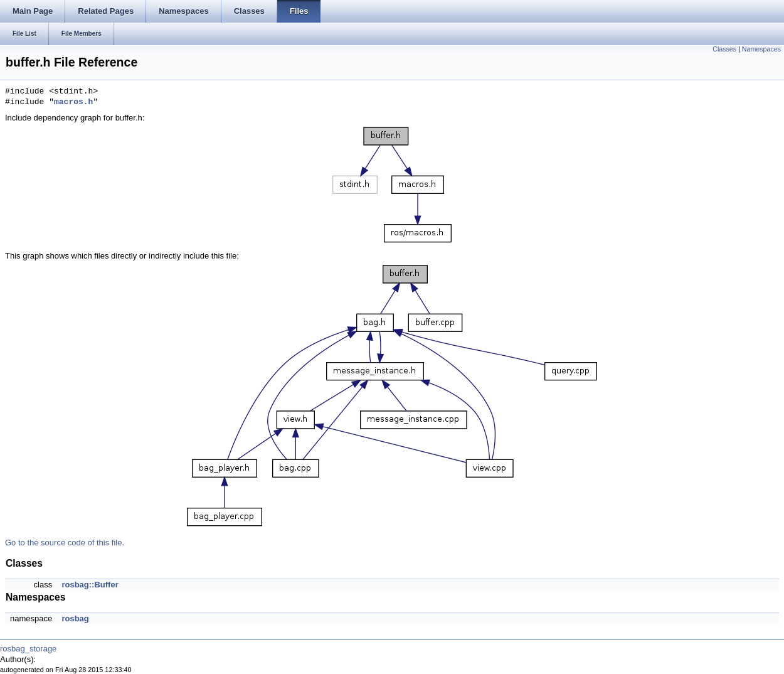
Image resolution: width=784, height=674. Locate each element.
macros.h (73, 102)
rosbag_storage (28, 649)
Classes (724, 49)
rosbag (75, 618)
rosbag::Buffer (90, 585)
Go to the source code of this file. (65, 543)
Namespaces (761, 49)
